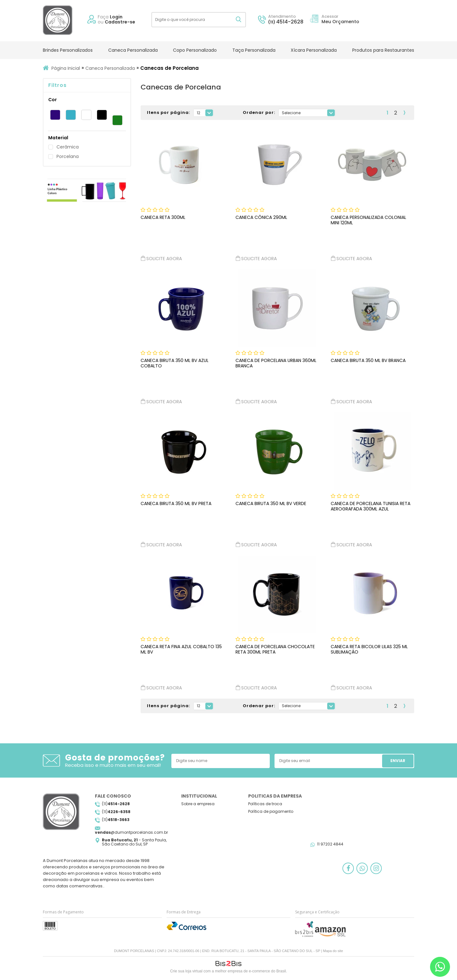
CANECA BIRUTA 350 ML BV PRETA (176, 503)
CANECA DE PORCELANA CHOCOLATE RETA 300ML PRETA (275, 649)
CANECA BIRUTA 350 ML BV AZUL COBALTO (175, 363)
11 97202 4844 (330, 844)
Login (116, 17)
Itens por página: (169, 113)
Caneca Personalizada (133, 50)
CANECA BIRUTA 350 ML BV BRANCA (368, 360)
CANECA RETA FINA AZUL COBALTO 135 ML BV (181, 649)
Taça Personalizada (254, 50)
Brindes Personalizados (68, 50)
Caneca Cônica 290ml (261, 217)
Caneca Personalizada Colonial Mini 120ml (368, 220)
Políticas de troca (265, 804)
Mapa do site (333, 951)
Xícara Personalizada (314, 50)
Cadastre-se (120, 22)
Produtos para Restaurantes (383, 50)
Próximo (405, 113)
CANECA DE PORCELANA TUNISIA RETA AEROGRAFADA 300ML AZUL (371, 506)
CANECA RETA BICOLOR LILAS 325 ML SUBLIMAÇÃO (369, 649)
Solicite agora (161, 258)
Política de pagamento (271, 811)
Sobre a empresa (198, 804)
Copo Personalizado (195, 50)
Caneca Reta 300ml (163, 217)
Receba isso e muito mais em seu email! (113, 765)
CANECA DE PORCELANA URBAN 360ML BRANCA (276, 363)
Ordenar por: (259, 113)
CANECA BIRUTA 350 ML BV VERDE (271, 503)
